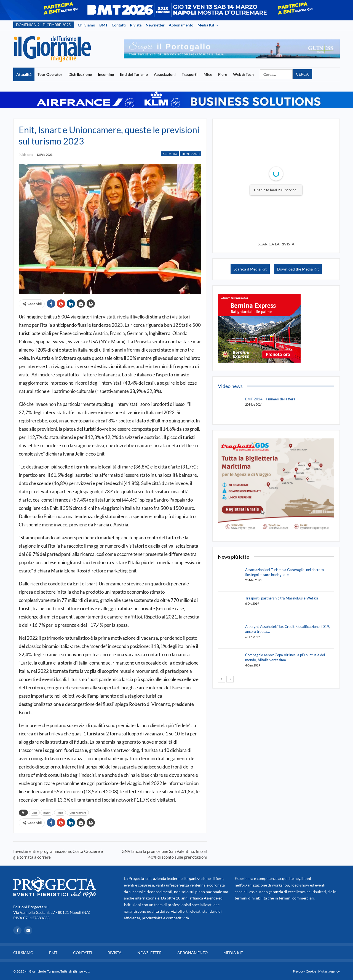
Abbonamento (181, 25)
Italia (60, 813)
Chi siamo (86, 25)
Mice (208, 74)
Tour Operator (50, 74)
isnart (47, 813)
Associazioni (165, 74)
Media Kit (206, 25)
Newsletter (155, 25)
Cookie (311, 971)
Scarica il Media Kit (250, 269)
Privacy (298, 971)
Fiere (223, 74)
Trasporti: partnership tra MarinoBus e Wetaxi (282, 598)
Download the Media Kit (298, 269)
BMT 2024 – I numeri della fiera (270, 399)
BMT (103, 25)
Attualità (24, 74)
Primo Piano (191, 154)
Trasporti (190, 74)
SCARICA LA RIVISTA (276, 244)
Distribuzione (80, 74)
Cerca (302, 74)
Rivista (136, 25)
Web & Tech (243, 74)
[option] (232, 49)
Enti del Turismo (134, 74)
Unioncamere (78, 813)
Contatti (119, 25)
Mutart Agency (329, 971)
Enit (34, 813)
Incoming (106, 74)
